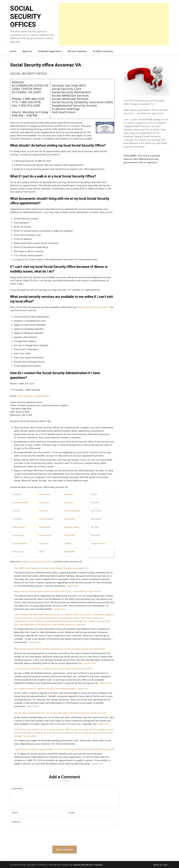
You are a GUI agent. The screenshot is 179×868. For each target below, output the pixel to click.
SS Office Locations (103, 51)
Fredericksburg (72, 511)
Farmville (44, 511)
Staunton (44, 543)
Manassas (96, 519)
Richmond (69, 535)
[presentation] (33, 835)
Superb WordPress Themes (88, 865)
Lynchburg (69, 519)
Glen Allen (96, 511)
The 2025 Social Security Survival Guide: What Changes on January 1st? (52, 568)
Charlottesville (20, 502)
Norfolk (95, 527)
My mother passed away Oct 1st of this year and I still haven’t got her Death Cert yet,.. (61, 713)
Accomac (17, 494)
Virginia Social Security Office (37, 561)
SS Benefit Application (50, 51)
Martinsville (19, 527)
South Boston (20, 543)
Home (13, 51)
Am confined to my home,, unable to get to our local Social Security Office (53, 669)
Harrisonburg (46, 519)
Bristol (94, 494)
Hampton (17, 519)
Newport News (71, 527)
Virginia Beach (98, 543)
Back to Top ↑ (161, 865)
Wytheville (69, 551)
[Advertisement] (114, 24)
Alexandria (44, 494)
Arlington (69, 494)
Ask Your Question (77, 51)
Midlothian (45, 527)
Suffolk (67, 543)
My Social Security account (93, 307)
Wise (41, 551)
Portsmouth (45, 535)
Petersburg (18, 535)
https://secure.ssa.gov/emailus (33, 396)
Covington (44, 502)
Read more (73, 586)
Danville (95, 502)
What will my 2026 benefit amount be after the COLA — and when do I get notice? (58, 591)
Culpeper (69, 502)
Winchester (18, 551)
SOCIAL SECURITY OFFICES (26, 17)
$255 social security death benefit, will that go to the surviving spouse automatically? (60, 649)
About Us (27, 51)
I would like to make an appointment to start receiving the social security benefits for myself (64, 749)
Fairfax (16, 511)
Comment (65, 796)
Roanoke (95, 535)
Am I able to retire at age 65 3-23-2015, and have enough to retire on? (51, 689)
